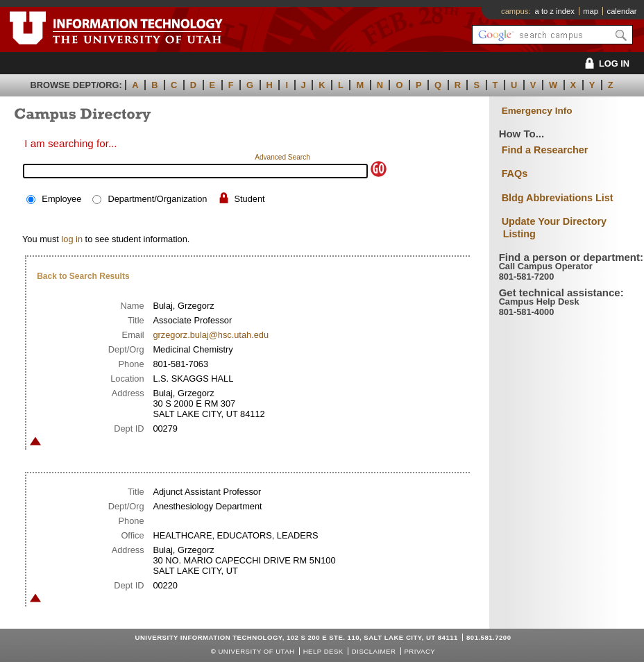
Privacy (420, 651)
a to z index (555, 11)
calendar (622, 11)
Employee (61, 199)
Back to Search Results (83, 276)
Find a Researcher (545, 150)
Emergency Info (537, 111)
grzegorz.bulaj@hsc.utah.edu (211, 335)
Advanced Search (282, 157)
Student (250, 199)
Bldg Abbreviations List (558, 198)
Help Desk (323, 651)
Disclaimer (374, 651)
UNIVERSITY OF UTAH (256, 651)
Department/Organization (157, 199)
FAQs (515, 173)
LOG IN (605, 63)
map (591, 11)
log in (72, 239)
